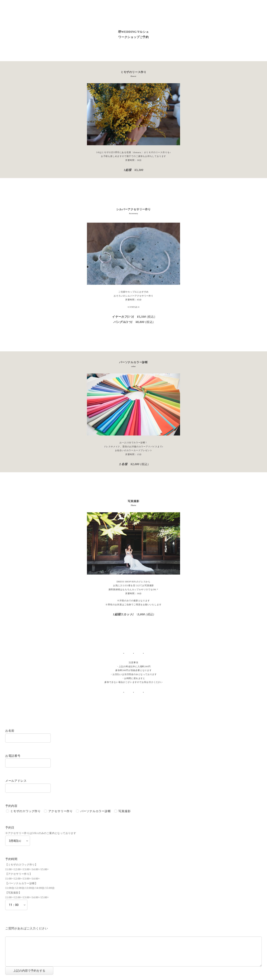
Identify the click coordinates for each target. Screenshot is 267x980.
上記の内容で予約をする (33, 971)
